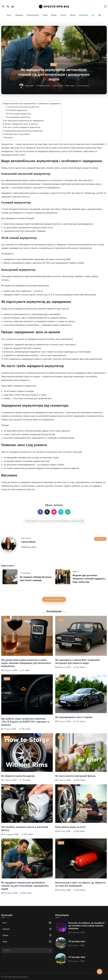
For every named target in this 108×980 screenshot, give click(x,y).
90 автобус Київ (77, 957)
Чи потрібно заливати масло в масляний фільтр (25, 829)
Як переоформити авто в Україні (74, 717)
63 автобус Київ (77, 941)
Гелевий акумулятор (16, 110)
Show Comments (54, 599)
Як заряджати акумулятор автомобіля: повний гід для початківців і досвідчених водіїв (25, 886)
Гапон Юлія (29, 86)
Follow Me (100, 539)
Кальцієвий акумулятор (18, 117)
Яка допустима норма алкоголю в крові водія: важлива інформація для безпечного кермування (26, 663)
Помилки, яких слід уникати (16, 134)
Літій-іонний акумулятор (18, 114)
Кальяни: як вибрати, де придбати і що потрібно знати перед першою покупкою (87, 926)
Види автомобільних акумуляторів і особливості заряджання (31, 103)
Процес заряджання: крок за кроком (20, 124)
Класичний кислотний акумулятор (22, 107)
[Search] (27, 950)
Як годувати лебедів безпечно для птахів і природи (36, 579)
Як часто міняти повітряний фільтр (75, 776)
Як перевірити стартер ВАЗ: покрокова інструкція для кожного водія (78, 662)
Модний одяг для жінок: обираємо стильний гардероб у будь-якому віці (89, 579)
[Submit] (51, 951)
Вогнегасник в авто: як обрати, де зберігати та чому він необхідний (80, 884)
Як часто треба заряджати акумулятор (22, 127)
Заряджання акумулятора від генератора (23, 131)
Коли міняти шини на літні (70, 827)
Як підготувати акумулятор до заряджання (23, 121)
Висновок (8, 137)
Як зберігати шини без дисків (18, 776)
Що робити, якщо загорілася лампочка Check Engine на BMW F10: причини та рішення (25, 722)
